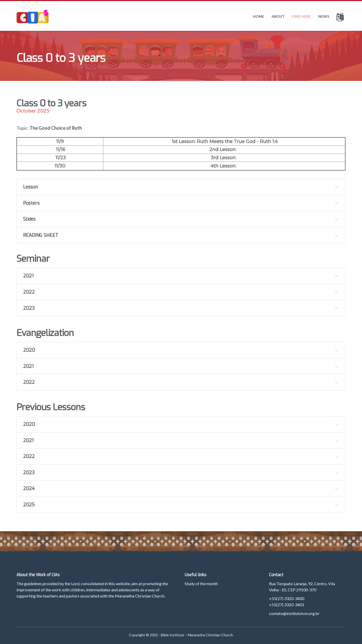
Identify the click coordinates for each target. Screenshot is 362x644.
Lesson (30, 187)
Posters (31, 203)
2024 (29, 489)
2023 (29, 308)
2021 (28, 276)
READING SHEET (41, 235)
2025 (29, 505)
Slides (29, 219)
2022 (29, 292)
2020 (29, 350)
